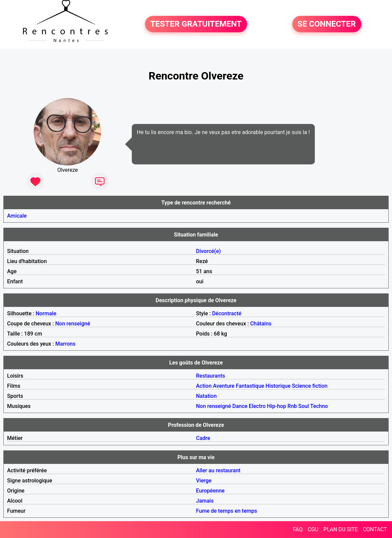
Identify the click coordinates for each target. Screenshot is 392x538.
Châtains (261, 324)
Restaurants (211, 376)
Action (204, 386)
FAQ (298, 529)
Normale (46, 313)
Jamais (205, 501)
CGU (313, 529)
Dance (240, 406)
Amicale (17, 216)
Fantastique (250, 386)
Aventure (224, 386)
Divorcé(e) (209, 251)
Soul (304, 406)
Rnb (292, 406)
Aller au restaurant (218, 470)
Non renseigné (73, 324)
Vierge (204, 481)
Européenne (210, 491)
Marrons (65, 344)
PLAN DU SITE (341, 529)
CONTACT (375, 529)
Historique (278, 386)
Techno (319, 406)
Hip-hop (277, 406)
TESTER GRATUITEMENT (196, 24)
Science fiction (310, 386)
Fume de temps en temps (227, 511)
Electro (257, 406)
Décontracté (227, 313)
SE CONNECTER (327, 24)
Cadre (203, 438)
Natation (206, 396)
